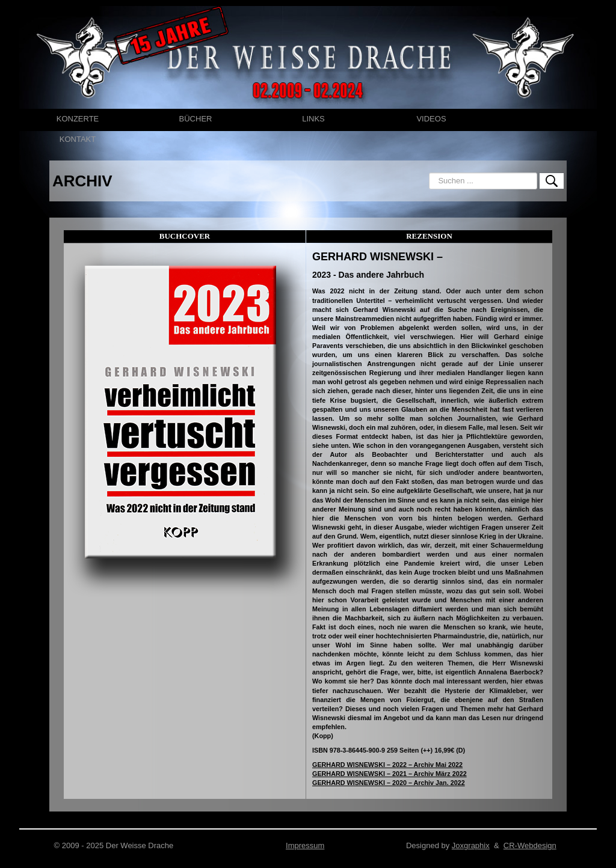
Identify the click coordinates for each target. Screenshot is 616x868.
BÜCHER (196, 119)
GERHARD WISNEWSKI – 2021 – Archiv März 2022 (390, 774)
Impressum (305, 845)
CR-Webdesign (530, 845)
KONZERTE (78, 119)
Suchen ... (429, 173)
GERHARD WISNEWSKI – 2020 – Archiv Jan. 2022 (389, 783)
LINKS (313, 119)
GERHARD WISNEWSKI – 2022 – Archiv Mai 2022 (387, 765)
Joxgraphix (471, 845)
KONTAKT (78, 139)
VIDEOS (431, 119)
